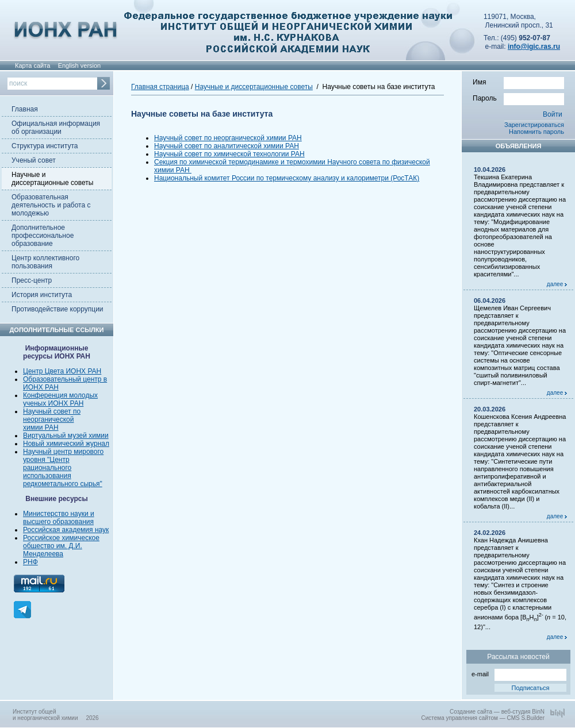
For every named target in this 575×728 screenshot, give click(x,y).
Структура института (45, 146)
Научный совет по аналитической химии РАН (227, 146)
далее (557, 284)
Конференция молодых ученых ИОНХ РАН (60, 399)
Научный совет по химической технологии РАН (229, 154)
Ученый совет (34, 160)
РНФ (30, 562)
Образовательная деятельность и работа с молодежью (51, 205)
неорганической (48, 419)
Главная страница (160, 87)
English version (80, 66)
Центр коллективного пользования (45, 262)
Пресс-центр (32, 280)
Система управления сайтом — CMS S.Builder (483, 718)
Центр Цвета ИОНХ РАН (62, 371)
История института (42, 295)
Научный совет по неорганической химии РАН (228, 138)
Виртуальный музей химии (66, 436)
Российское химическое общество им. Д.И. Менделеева (61, 546)
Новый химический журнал (66, 444)
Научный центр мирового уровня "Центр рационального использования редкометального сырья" (63, 468)
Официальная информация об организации (56, 128)
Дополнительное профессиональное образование (43, 236)
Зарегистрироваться (534, 125)
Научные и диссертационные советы (52, 179)
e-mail (519, 673)
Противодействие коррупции (57, 309)
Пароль (518, 98)
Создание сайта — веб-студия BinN (497, 712)
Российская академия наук (66, 530)
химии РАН (41, 427)
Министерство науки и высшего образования (59, 518)
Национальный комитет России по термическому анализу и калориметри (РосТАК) (287, 178)
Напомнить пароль (536, 132)
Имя (518, 82)
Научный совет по (52, 411)
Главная (25, 109)
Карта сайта (32, 66)
